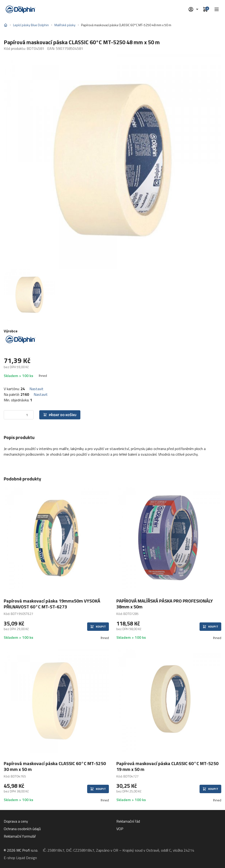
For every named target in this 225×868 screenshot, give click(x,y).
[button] (217, 9)
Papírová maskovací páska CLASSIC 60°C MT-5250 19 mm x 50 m (167, 766)
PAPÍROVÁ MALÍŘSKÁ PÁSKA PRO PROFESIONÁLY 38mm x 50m (165, 604)
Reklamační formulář (20, 836)
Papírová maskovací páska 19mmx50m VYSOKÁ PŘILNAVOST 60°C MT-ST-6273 (52, 604)
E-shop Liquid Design (20, 858)
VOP (120, 829)
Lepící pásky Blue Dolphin (31, 25)
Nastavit (36, 389)
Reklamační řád (128, 821)
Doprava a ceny (16, 821)
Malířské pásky (65, 25)
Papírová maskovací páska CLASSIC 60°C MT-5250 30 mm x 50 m (55, 766)
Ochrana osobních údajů (22, 829)
